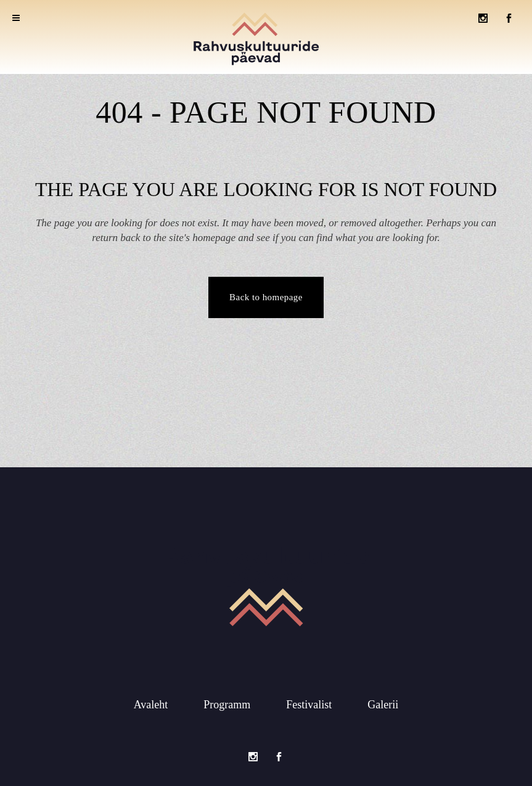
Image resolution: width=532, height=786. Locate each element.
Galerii (383, 703)
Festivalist (309, 703)
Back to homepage (266, 297)
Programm (227, 703)
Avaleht (151, 703)
